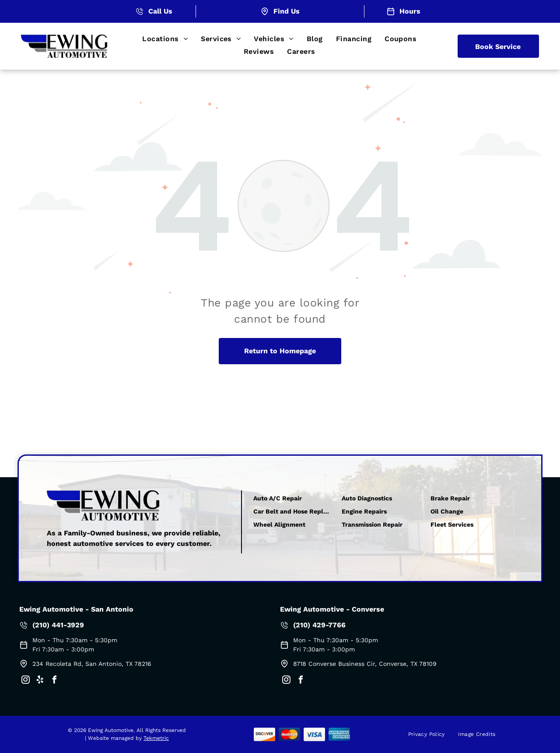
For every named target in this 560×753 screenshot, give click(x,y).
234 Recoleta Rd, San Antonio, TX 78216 (92, 664)
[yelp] (40, 681)
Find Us (287, 11)
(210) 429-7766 (319, 625)
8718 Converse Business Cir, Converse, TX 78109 (365, 664)
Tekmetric (156, 738)
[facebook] (54, 681)
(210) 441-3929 (58, 625)
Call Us (160, 11)
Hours (410, 11)
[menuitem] (165, 39)
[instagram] (25, 681)
